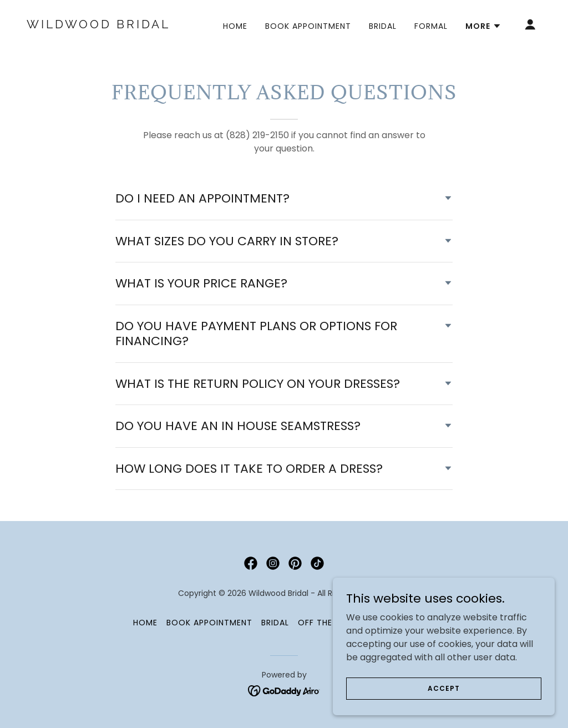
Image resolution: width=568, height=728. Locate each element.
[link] (99, 25)
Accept (443, 696)
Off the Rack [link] (328, 623)
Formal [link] (431, 26)
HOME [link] (235, 26)
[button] (483, 26)
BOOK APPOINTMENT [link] (308, 26)
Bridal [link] (383, 26)
